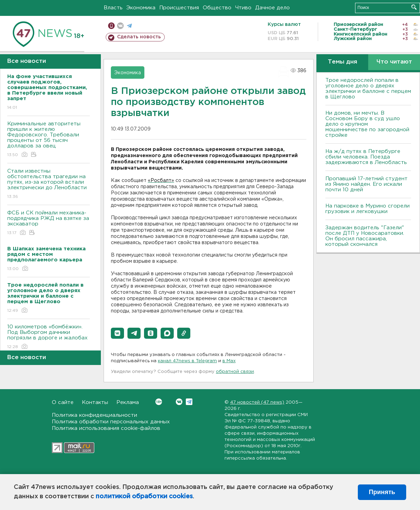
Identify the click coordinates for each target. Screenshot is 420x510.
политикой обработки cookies (144, 497)
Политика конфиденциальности (94, 415)
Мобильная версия (111, 26)
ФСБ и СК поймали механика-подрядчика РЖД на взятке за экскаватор (49, 223)
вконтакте (120, 26)
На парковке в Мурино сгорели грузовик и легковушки (367, 209)
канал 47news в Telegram (187, 361)
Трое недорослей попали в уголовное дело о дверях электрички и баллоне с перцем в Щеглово (368, 89)
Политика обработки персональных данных (111, 422)
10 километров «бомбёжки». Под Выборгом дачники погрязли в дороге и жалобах (49, 337)
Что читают (394, 62)
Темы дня (342, 62)
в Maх (229, 361)
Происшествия (179, 8)
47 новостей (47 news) (257, 402)
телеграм (129, 26)
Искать (414, 7)
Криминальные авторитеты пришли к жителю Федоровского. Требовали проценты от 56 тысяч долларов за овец (49, 140)
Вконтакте (159, 402)
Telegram (189, 402)
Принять (382, 492)
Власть (113, 8)
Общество (217, 8)
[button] (117, 333)
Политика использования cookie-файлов (106, 428)
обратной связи (235, 372)
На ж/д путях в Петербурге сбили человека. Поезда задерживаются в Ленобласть (366, 157)
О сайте (63, 402)
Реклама (128, 402)
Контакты (95, 402)
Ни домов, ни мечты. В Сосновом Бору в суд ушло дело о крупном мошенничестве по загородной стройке (367, 124)
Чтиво (243, 8)
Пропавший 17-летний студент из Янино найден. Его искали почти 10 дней (366, 184)
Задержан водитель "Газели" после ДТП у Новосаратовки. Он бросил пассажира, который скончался (365, 236)
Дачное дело (273, 8)
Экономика (141, 8)
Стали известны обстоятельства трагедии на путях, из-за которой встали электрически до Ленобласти (49, 184)
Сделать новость (139, 37)
